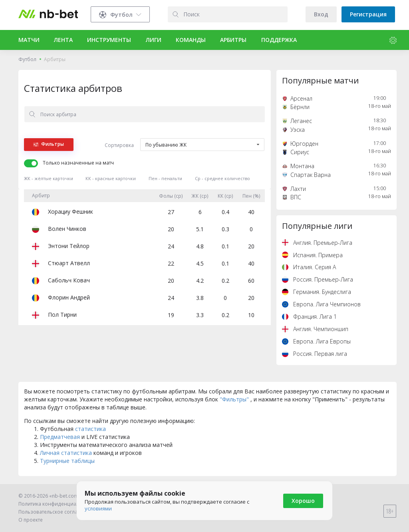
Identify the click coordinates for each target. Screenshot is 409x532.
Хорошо (303, 501)
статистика (90, 429)
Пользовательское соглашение (56, 512)
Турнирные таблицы (67, 461)
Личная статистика (66, 453)
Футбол (27, 59)
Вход (321, 14)
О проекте (31, 520)
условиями (98, 508)
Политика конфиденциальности (57, 504)
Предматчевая (61, 437)
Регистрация (368, 14)
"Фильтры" (235, 399)
